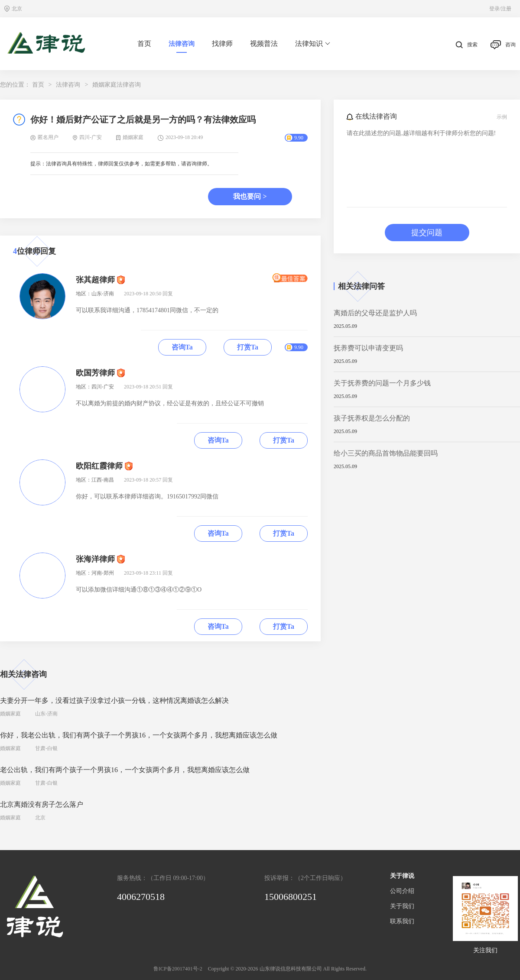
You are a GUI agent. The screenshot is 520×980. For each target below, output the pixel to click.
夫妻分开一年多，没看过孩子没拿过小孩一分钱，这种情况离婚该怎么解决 (114, 700)
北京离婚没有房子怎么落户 (42, 804)
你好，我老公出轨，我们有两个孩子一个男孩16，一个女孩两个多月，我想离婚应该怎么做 (139, 735)
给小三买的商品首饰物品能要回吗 (386, 453)
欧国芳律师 (95, 373)
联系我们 (402, 921)
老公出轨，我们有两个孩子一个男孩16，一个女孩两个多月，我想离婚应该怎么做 (125, 770)
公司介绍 (402, 891)
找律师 (222, 44)
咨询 (503, 45)
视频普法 (264, 44)
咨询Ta (182, 347)
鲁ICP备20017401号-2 (178, 969)
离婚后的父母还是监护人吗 (375, 313)
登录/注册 (500, 9)
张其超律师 (95, 280)
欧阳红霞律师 (99, 466)
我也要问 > (250, 196)
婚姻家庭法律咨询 (117, 85)
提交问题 (427, 233)
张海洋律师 (95, 559)
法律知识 (313, 44)
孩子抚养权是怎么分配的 (372, 418)
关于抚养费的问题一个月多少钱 (382, 383)
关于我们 (402, 906)
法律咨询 (182, 44)
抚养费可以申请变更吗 (368, 348)
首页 (144, 44)
